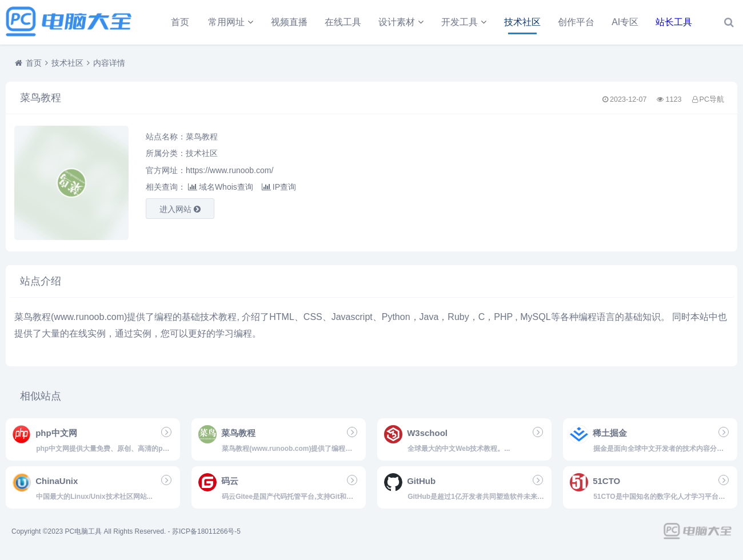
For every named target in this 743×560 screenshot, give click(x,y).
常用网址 (226, 22)
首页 (180, 22)
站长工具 (674, 22)
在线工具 (343, 22)
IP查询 (279, 187)
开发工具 (460, 22)
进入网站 (180, 209)
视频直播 (289, 22)
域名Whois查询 (221, 187)
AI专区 (625, 22)
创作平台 (576, 22)
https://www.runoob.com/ (229, 170)
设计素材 (397, 22)
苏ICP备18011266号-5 (206, 531)
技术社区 (522, 22)
